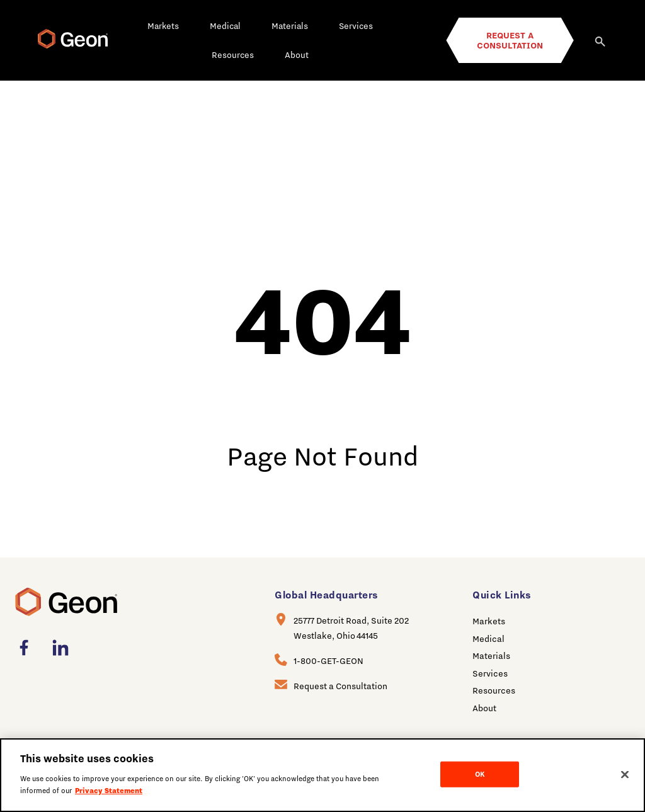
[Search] (601, 40)
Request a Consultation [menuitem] (510, 40)
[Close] (625, 774)
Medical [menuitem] (488, 639)
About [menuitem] (484, 708)
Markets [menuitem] (489, 621)
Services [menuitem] (490, 673)
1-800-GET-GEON (328, 661)
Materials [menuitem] (491, 656)
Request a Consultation (340, 686)
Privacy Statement (109, 791)
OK (480, 774)
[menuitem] (28, 648)
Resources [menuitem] (494, 690)
